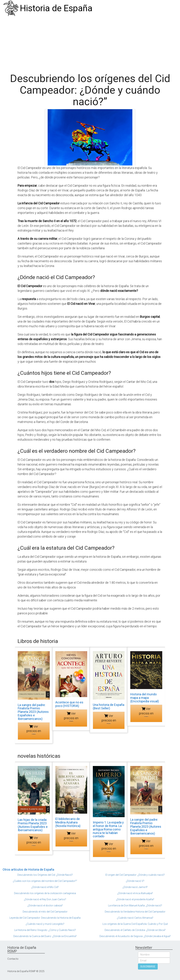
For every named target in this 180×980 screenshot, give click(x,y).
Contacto (13, 959)
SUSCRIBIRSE (148, 967)
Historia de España (56, 8)
